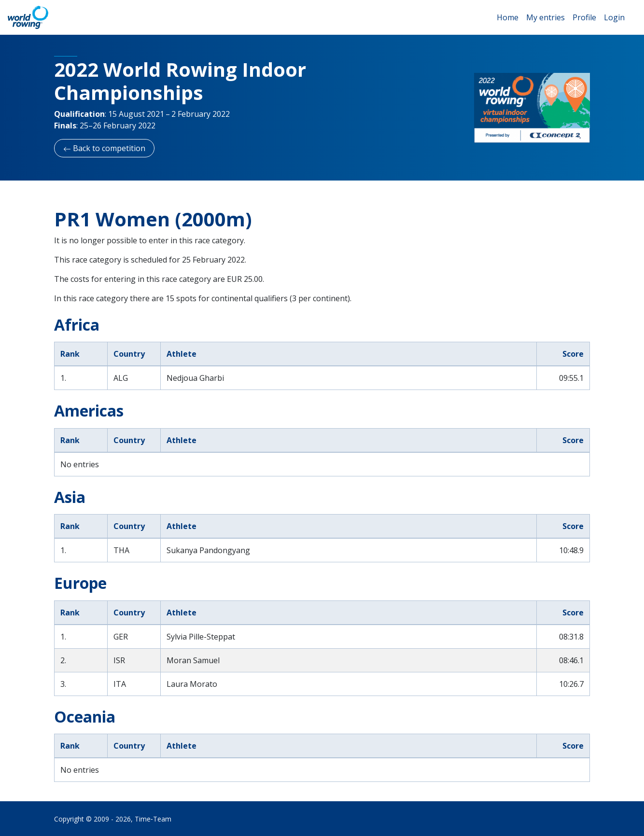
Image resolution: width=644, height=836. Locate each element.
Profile (584, 17)
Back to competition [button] (104, 148)
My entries (546, 17)
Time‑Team (153, 819)
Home (508, 17)
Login (614, 17)
